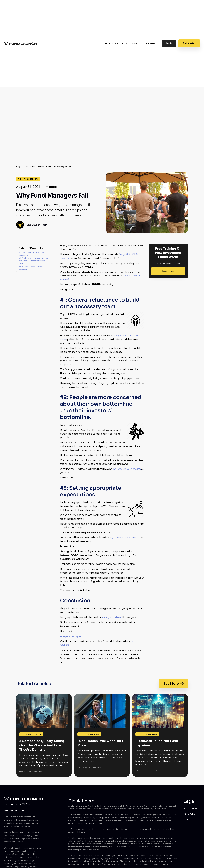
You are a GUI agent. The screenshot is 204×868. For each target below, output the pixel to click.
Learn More (168, 271)
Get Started (189, 43)
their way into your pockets (127, 469)
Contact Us (188, 820)
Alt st (125, 43)
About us (137, 43)
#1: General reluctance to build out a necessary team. (32, 254)
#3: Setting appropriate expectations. (32, 266)
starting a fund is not (112, 617)
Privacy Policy (189, 814)
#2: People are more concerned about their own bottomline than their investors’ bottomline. (34, 261)
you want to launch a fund (125, 537)
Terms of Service (190, 808)
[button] (112, 43)
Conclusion (23, 269)
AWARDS (151, 43)
